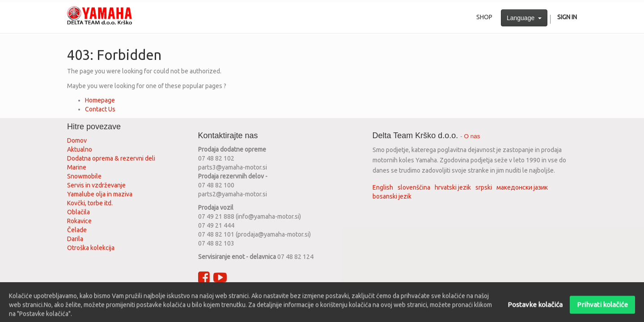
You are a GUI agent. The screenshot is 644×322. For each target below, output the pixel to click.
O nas (472, 136)
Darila (75, 239)
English (383, 187)
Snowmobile (84, 176)
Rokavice (79, 221)
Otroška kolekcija (91, 248)
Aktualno (80, 149)
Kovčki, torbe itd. (90, 203)
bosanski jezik (392, 196)
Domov (77, 140)
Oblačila (78, 212)
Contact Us (100, 109)
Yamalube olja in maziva (100, 194)
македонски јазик (522, 187)
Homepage (100, 100)
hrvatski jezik (453, 187)
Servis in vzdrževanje (96, 185)
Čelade (77, 230)
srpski (484, 187)
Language (524, 18)
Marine (77, 167)
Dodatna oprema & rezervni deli (111, 158)
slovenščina (414, 187)
